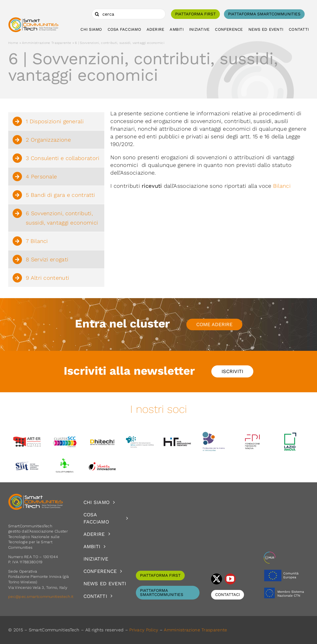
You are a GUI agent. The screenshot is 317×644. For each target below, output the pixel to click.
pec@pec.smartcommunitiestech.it (41, 597)
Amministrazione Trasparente (47, 43)
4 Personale (41, 177)
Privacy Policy (144, 630)
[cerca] (129, 14)
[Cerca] (97, 14)
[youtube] (230, 579)
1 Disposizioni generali (55, 121)
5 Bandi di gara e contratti (60, 195)
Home (13, 43)
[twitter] (217, 579)
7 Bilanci (37, 241)
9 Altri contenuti (47, 278)
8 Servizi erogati (47, 259)
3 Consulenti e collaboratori (63, 158)
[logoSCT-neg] (36, 496)
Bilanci (282, 186)
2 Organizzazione (48, 140)
